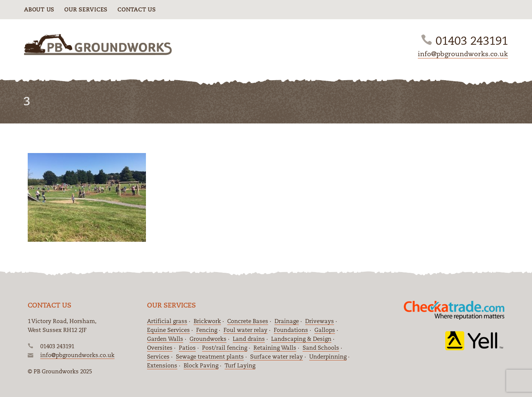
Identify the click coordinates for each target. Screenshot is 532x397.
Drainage (287, 321)
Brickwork (207, 321)
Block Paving (201, 365)
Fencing (207, 330)
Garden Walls (165, 339)
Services (158, 357)
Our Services (86, 9)
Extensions (162, 365)
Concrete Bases (248, 321)
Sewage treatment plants (210, 357)
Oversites (160, 348)
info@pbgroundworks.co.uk (463, 54)
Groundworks (208, 339)
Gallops (325, 330)
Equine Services (168, 330)
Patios (187, 348)
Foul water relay (245, 330)
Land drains (249, 339)
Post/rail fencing (225, 348)
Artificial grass (167, 321)
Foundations (291, 330)
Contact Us (137, 9)
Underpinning (328, 357)
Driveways (320, 321)
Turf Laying (240, 365)
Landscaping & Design (301, 339)
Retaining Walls (275, 348)
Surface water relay (277, 357)
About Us (39, 9)
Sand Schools (321, 348)
